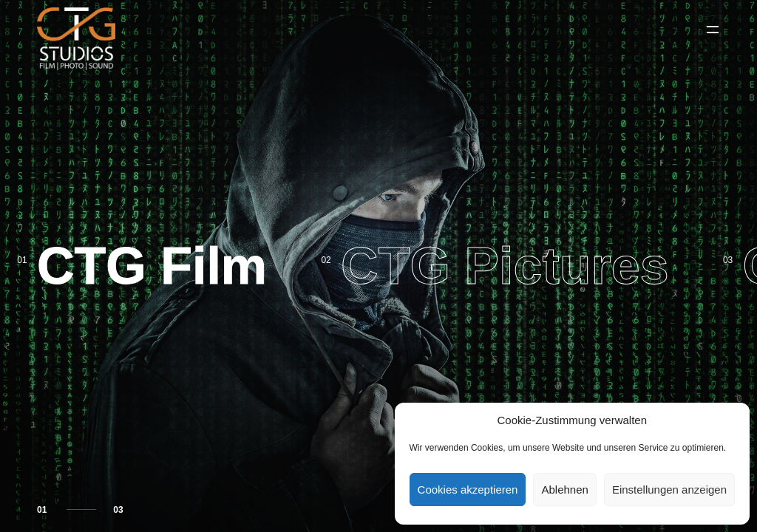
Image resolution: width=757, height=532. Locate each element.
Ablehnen (564, 490)
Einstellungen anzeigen (669, 490)
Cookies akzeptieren (468, 490)
